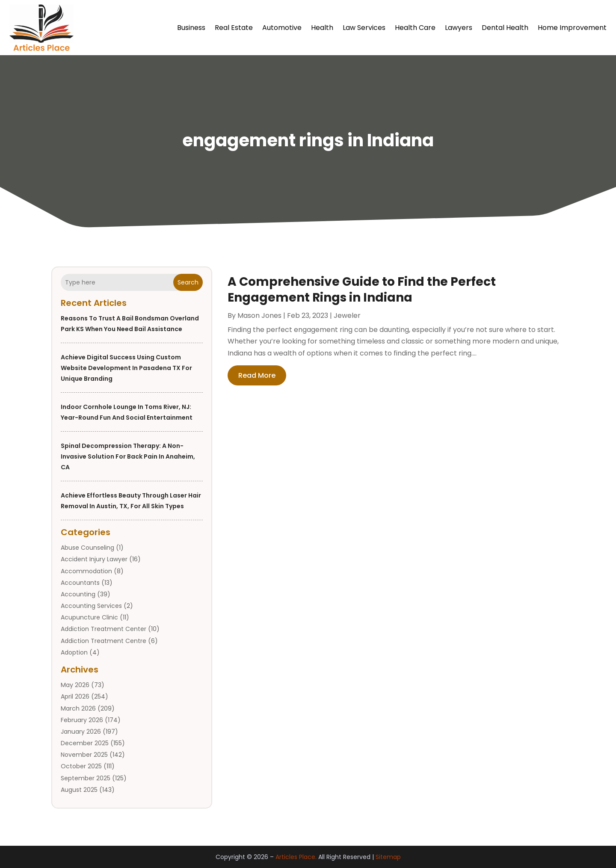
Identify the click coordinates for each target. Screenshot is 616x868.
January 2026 (81, 732)
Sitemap (388, 857)
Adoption (74, 652)
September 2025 (86, 778)
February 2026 (82, 720)
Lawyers (459, 28)
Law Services (364, 28)
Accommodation (86, 571)
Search (188, 282)
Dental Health (505, 28)
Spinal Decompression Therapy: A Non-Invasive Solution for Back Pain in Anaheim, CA (128, 456)
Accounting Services (91, 606)
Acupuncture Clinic (89, 617)
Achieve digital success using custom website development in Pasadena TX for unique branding (126, 368)
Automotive (282, 28)
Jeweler (347, 316)
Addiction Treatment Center (104, 629)
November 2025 (84, 755)
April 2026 (75, 696)
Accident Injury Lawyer (94, 559)
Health (322, 28)
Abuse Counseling (87, 548)
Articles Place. (296, 857)
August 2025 (79, 790)
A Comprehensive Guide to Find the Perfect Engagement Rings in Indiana (362, 289)
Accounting (78, 594)
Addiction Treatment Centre (104, 641)
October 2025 (81, 766)
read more (257, 375)
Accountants (80, 583)
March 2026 (78, 708)
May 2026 (75, 685)
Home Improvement (572, 28)
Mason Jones (259, 316)
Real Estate (234, 28)
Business (191, 28)
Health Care (415, 28)
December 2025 (85, 743)
